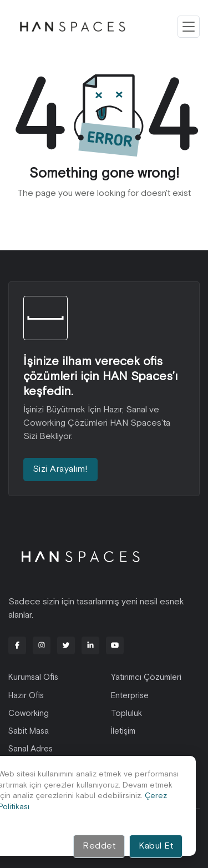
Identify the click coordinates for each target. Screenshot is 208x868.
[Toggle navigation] (189, 27)
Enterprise (130, 696)
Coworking (29, 713)
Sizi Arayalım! (60, 469)
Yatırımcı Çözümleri (146, 677)
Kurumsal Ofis (33, 677)
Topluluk (126, 713)
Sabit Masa (29, 731)
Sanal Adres (31, 749)
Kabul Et (156, 846)
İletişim (123, 731)
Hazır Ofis (26, 696)
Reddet (99, 846)
